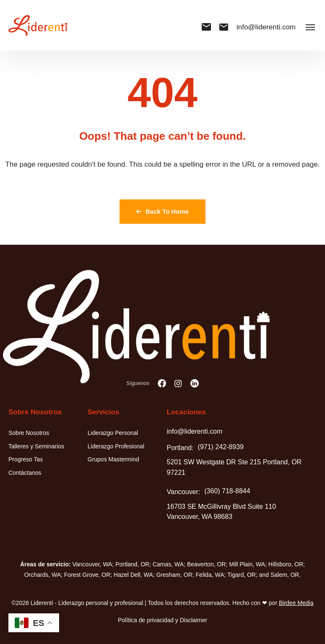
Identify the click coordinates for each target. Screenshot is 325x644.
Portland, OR (132, 564)
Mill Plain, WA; (248, 564)
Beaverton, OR (207, 564)
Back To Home (162, 211)
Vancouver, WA (92, 564)
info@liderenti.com (257, 27)
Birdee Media (296, 603)
